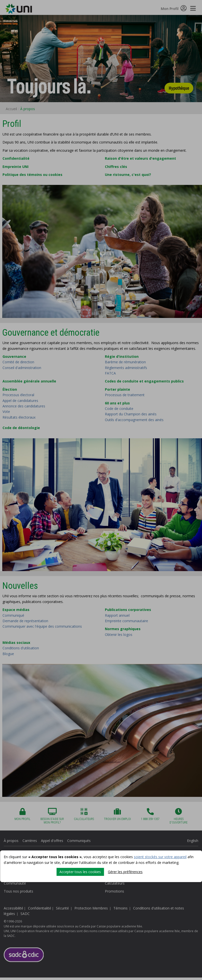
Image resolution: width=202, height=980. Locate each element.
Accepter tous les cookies (80, 872)
